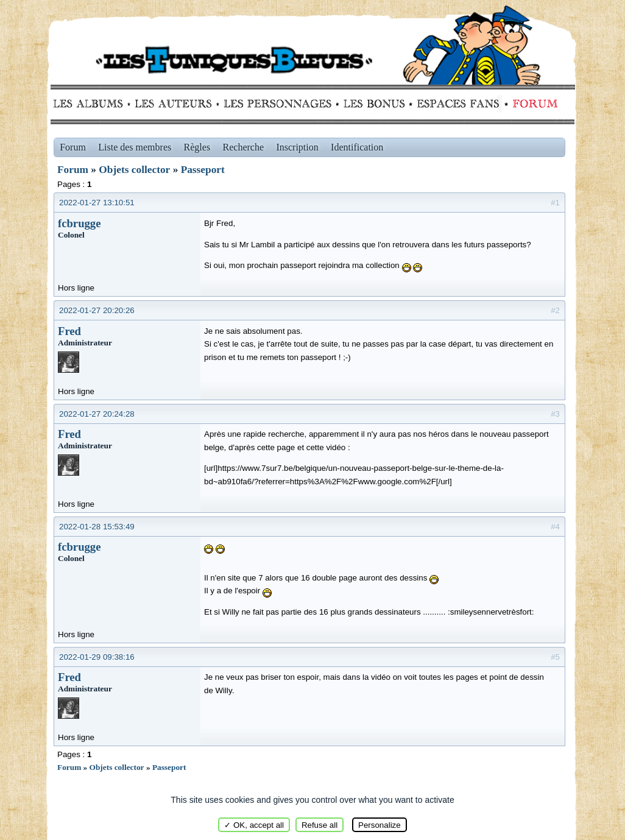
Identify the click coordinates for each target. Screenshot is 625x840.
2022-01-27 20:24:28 (97, 414)
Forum (532, 104)
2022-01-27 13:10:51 (97, 203)
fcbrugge (79, 223)
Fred (69, 331)
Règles (197, 147)
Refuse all (320, 825)
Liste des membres (135, 147)
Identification (357, 147)
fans (458, 104)
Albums (92, 104)
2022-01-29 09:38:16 (97, 657)
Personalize (380, 825)
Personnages (277, 104)
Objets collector (134, 170)
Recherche (244, 147)
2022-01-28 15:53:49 (97, 527)
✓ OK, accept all (254, 825)
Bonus (373, 104)
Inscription (297, 147)
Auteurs (178, 104)
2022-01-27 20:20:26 (97, 310)
